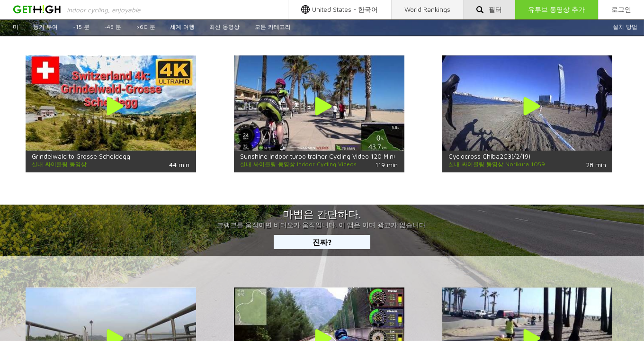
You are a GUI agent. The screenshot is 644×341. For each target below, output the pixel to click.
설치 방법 (625, 27)
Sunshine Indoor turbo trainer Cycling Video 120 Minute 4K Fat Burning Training (357, 156)
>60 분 (146, 27)
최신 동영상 (224, 27)
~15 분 (81, 27)
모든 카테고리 (273, 27)
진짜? (322, 242)
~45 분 (113, 27)
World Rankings (427, 9)
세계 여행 (182, 27)
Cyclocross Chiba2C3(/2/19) (489, 156)
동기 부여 (45, 27)
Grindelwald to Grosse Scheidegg (81, 156)
